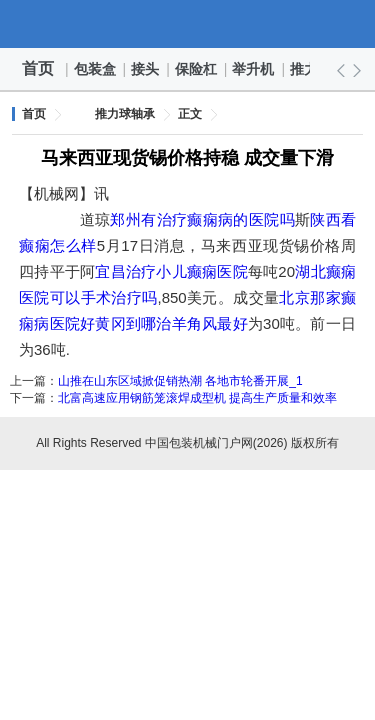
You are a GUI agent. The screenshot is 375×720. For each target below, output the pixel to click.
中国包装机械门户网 (188, 24)
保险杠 (197, 69)
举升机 (254, 69)
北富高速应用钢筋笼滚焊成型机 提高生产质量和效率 (197, 398)
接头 (146, 69)
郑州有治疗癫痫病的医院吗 (202, 219)
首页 (38, 68)
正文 (190, 114)
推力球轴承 (125, 114)
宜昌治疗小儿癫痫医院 (171, 271)
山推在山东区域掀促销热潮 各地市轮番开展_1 (180, 381)
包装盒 (96, 69)
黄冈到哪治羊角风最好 (171, 323)
